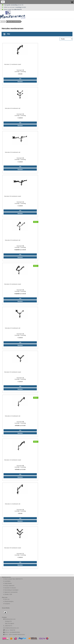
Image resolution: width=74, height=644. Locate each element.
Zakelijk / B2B (8, 594)
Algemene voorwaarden (10, 592)
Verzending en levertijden (11, 590)
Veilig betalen (8, 583)
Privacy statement (9, 586)
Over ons (6, 599)
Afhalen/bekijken (8, 601)
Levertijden (7, 581)
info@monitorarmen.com (12, 628)
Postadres (6, 604)
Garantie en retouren (9, 588)
